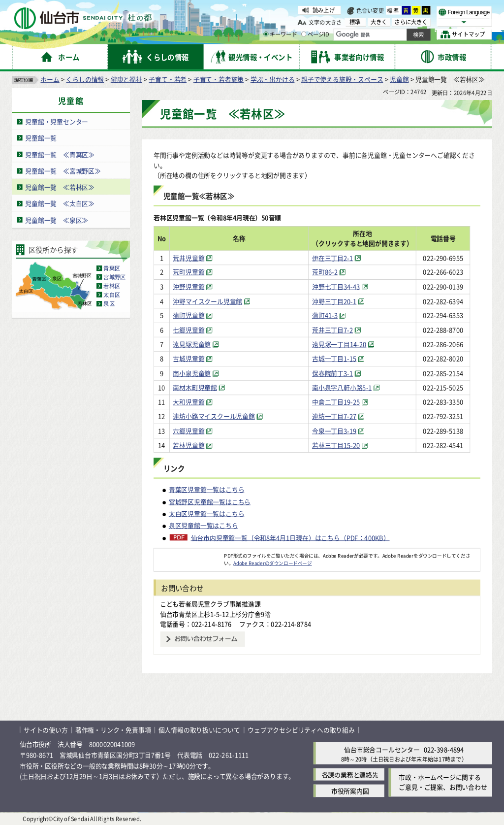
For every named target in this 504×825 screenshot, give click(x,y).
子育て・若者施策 (219, 79)
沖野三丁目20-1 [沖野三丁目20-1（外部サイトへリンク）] (339, 301)
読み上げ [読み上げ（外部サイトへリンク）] (324, 10)
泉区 (109, 303)
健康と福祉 (126, 79)
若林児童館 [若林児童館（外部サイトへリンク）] (189, 445)
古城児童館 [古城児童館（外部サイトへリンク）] (189, 358)
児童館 (399, 79)
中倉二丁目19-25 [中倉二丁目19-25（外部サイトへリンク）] (341, 402)
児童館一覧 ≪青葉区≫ (60, 154)
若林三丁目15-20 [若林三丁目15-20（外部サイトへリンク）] (341, 445)
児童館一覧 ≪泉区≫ (57, 220)
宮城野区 (114, 277)
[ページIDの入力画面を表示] (304, 34)
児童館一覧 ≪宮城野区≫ (63, 171)
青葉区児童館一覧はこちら (207, 489)
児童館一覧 (41, 138)
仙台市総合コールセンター (382, 749)
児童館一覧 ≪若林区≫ (60, 187)
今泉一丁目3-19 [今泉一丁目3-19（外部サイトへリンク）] (339, 431)
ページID (315, 34)
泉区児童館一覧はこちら (204, 525)
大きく (379, 22)
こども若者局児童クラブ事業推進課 (210, 604)
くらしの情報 (85, 79)
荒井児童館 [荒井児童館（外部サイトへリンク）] (189, 257)
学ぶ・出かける (273, 79)
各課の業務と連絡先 (350, 775)
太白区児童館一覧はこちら (207, 513)
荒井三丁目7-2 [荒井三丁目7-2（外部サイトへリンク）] (337, 330)
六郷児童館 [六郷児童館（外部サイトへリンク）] (189, 431)
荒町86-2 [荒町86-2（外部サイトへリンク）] (330, 272)
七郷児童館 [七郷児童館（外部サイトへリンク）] (189, 330)
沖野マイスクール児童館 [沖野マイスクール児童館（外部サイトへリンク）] (208, 301)
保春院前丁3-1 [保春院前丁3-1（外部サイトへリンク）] (337, 373)
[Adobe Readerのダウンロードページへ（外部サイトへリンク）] (189, 556)
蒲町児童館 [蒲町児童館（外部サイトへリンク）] (189, 315)
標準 (393, 10)
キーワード (280, 34)
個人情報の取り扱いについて (199, 730)
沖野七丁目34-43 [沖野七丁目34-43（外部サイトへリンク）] (341, 286)
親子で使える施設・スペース (342, 79)
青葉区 (112, 268)
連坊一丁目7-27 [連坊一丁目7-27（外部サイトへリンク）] (339, 416)
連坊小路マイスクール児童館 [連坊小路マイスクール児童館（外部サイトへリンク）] (214, 416)
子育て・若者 (168, 79)
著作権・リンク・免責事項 (113, 730)
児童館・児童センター (57, 121)
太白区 (112, 295)
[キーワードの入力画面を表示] (266, 34)
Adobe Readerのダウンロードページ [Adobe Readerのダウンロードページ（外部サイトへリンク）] (272, 563)
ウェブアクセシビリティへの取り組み (301, 730)
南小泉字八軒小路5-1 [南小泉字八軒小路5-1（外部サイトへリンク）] (347, 387)
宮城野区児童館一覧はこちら (210, 501)
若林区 (112, 286)
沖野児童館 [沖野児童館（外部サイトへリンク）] (189, 286)
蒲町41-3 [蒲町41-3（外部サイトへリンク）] (330, 315)
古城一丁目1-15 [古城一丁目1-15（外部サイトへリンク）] (339, 358)
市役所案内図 (350, 791)
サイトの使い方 (46, 730)
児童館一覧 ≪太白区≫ (60, 204)
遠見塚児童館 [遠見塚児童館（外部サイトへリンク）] (192, 344)
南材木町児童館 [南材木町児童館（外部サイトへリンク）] (195, 387)
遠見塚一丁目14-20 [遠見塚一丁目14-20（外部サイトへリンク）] (344, 344)
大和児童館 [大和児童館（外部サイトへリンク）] (189, 402)
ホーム (50, 79)
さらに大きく (411, 22)
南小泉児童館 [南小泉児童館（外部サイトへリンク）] (192, 373)
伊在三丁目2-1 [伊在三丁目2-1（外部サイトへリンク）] (337, 257)
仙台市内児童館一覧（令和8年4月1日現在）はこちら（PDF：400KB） (290, 537)
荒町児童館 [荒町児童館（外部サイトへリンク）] (189, 272)
